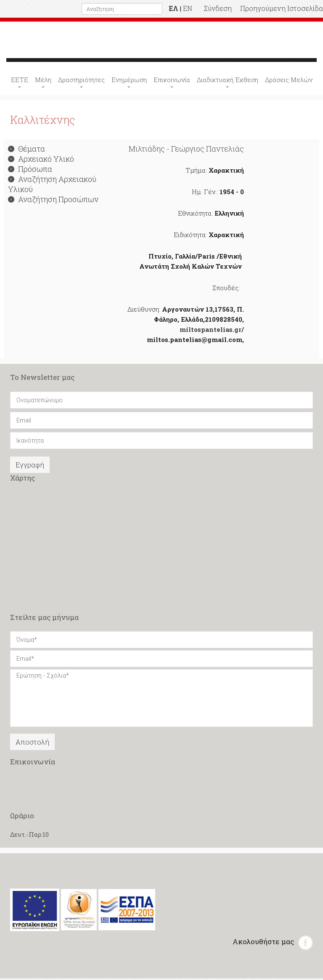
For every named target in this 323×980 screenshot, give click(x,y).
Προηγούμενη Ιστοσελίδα (282, 8)
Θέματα (26, 150)
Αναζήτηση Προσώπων (53, 201)
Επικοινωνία (172, 81)
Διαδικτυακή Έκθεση (228, 81)
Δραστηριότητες (81, 81)
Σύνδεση (218, 8)
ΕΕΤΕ (20, 81)
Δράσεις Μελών (289, 81)
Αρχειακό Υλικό (41, 160)
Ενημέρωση (129, 81)
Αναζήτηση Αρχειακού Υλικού (52, 186)
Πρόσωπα (30, 171)
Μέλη (43, 81)
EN (188, 8)
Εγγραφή (30, 466)
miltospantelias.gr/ (212, 331)
